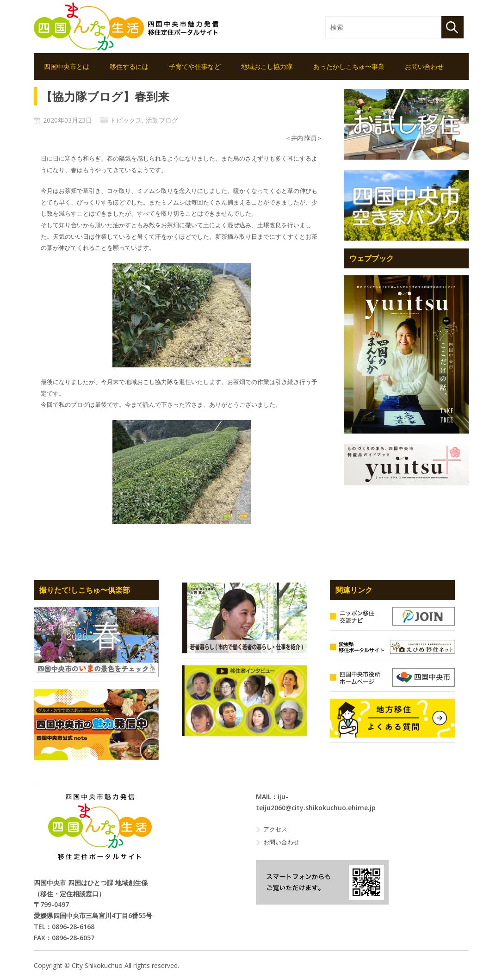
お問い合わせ (424, 66)
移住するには (129, 66)
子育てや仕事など (195, 66)
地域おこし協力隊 (267, 66)
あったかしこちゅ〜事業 (349, 66)
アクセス (275, 829)
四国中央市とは (67, 66)
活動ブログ (162, 120)
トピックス (126, 120)
